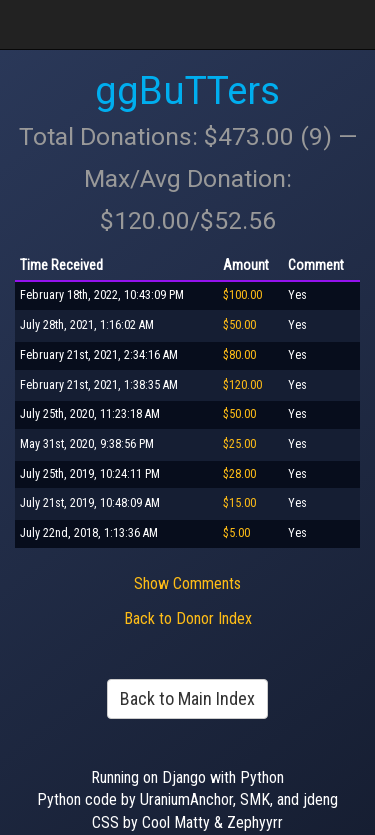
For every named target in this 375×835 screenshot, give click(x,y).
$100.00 (242, 295)
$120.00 (242, 385)
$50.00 (239, 325)
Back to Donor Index (188, 618)
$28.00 (239, 474)
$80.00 (239, 355)
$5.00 (236, 533)
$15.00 (239, 503)
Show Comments (187, 583)
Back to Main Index (187, 698)
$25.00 (239, 444)
